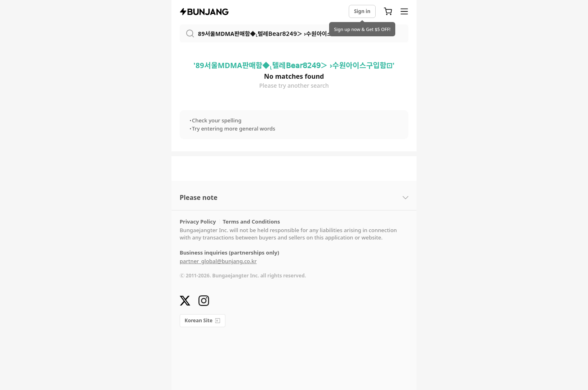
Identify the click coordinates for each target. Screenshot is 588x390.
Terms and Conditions (252, 222)
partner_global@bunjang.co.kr (218, 261)
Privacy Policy (198, 222)
